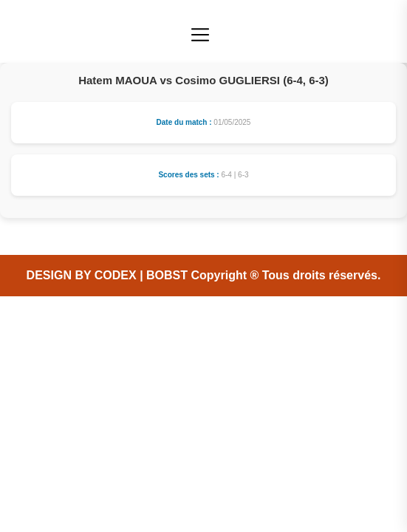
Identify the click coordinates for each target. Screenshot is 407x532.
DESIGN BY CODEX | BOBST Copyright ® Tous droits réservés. (204, 275)
